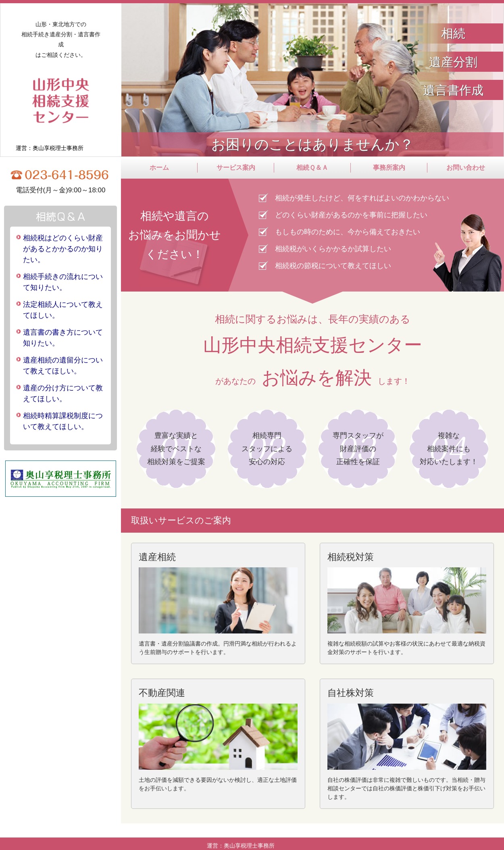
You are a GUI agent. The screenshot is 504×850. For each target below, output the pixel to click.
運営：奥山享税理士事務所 (50, 148)
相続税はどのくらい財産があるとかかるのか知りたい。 (63, 249)
